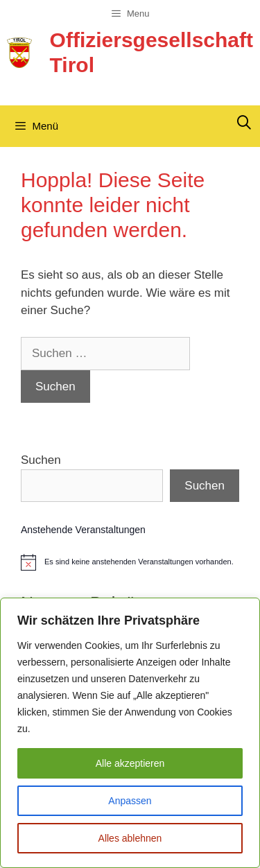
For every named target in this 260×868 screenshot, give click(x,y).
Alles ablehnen (130, 838)
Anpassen (130, 801)
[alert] (130, 562)
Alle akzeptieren (130, 763)
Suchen (41, 460)
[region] (130, 733)
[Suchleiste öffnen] (244, 123)
